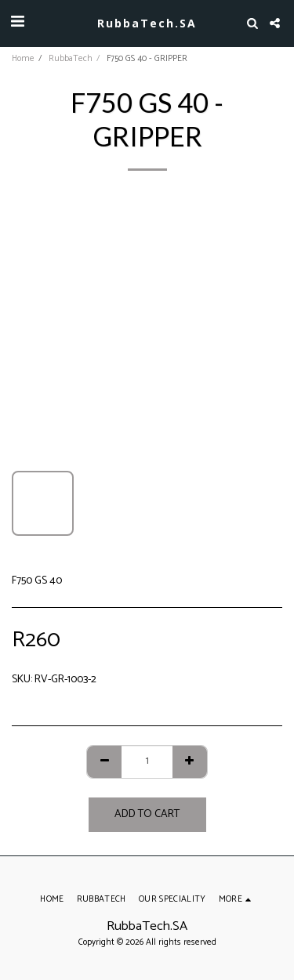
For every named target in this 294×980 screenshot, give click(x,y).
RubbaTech (71, 59)
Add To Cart (147, 814)
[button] (17, 22)
